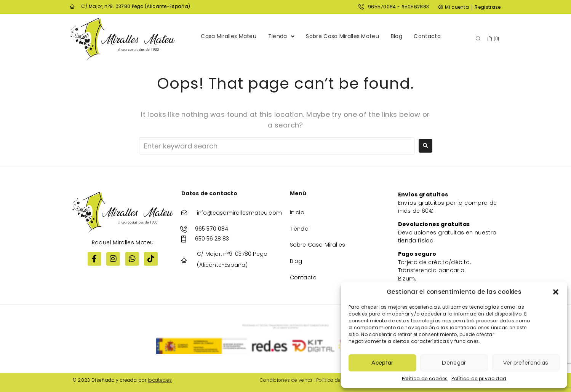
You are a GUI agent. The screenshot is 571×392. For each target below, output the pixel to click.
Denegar (454, 363)
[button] (556, 292)
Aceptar (382, 363)
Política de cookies (425, 378)
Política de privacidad (479, 378)
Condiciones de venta (286, 380)
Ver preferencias (525, 363)
